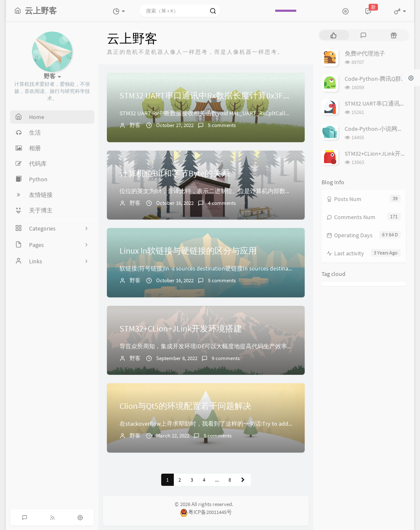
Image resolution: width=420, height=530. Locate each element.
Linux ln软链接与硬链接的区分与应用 (188, 250)
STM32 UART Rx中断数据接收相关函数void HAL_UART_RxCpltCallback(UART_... (219, 113)
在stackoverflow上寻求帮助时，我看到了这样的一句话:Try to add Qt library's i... (221, 424)
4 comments (222, 203)
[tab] (334, 35)
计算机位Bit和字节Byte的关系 (175, 173)
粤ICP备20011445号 (206, 512)
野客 (135, 125)
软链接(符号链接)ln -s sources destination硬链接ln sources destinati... (207, 268)
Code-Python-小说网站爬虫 (380, 129)
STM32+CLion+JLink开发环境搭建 (181, 328)
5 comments (222, 125)
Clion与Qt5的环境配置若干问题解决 (185, 406)
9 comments (226, 358)
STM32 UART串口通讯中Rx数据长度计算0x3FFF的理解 (218, 95)
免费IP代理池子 (365, 53)
